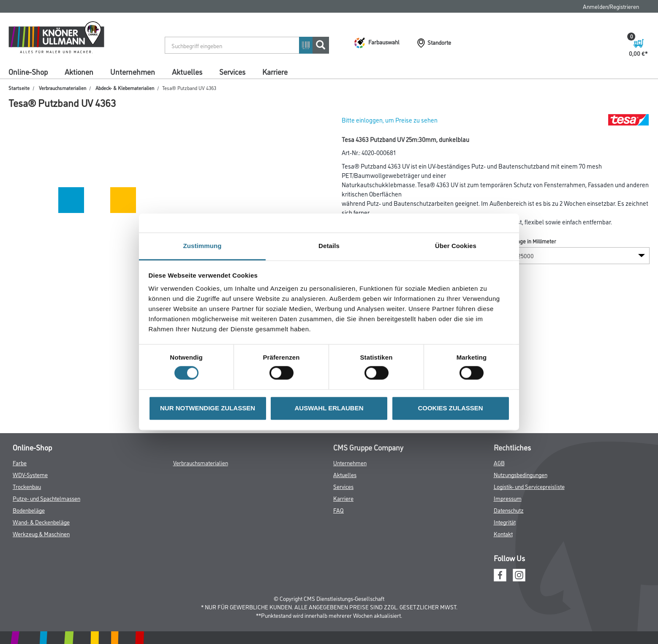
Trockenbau (27, 486)
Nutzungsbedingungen (521, 474)
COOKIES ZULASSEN (450, 408)
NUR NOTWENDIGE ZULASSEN (208, 408)
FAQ (339, 510)
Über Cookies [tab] (456, 246)
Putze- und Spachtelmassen (46, 498)
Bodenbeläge (29, 510)
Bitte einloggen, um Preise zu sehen (390, 120)
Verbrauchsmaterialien (63, 88)
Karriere (275, 71)
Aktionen (79, 71)
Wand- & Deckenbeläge (41, 522)
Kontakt (503, 533)
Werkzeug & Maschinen (41, 533)
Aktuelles (187, 71)
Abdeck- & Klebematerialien (125, 88)
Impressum (508, 498)
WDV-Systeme (30, 474)
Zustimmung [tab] (203, 246)
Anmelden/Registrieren (611, 6)
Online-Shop (28, 71)
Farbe (20, 463)
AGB (499, 463)
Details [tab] (329, 246)
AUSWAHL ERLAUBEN (329, 408)
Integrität (505, 522)
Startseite (19, 88)
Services (232, 71)
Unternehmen (133, 71)
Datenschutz (509, 510)
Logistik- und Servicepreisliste (529, 486)
